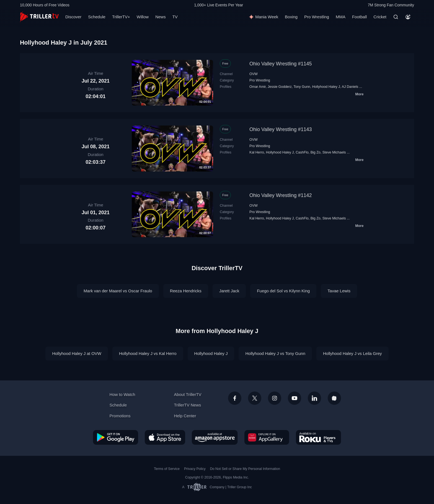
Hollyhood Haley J (326, 87)
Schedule (97, 17)
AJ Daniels (350, 87)
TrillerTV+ (121, 17)
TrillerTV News (187, 405)
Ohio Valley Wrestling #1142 (281, 195)
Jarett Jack (229, 291)
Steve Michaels (334, 152)
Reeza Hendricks (186, 291)
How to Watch (122, 394)
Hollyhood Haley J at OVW (77, 353)
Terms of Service (167, 469)
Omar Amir (258, 87)
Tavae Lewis (339, 291)
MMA (341, 17)
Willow (143, 17)
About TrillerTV (188, 394)
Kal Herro (257, 152)
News (161, 17)
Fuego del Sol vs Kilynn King (283, 291)
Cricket (380, 17)
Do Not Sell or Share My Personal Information (245, 469)
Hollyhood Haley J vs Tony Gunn (275, 353)
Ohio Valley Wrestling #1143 (281, 129)
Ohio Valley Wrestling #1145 (281, 64)
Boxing (291, 17)
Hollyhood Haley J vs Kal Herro (148, 353)
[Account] (408, 17)
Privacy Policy (195, 469)
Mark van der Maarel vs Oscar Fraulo (118, 291)
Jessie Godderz (280, 87)
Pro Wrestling (317, 17)
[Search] (396, 17)
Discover (73, 17)
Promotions (120, 416)
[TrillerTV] (39, 17)
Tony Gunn (302, 87)
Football (359, 17)
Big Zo (316, 152)
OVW (254, 74)
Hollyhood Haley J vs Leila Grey (352, 353)
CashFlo (302, 152)
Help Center (185, 416)
